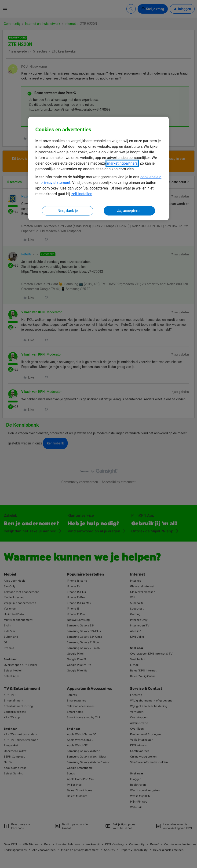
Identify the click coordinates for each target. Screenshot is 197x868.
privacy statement (55, 183)
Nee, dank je (68, 211)
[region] (98, 169)
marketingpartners (122, 163)
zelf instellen (82, 194)
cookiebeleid (151, 177)
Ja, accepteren (129, 211)
